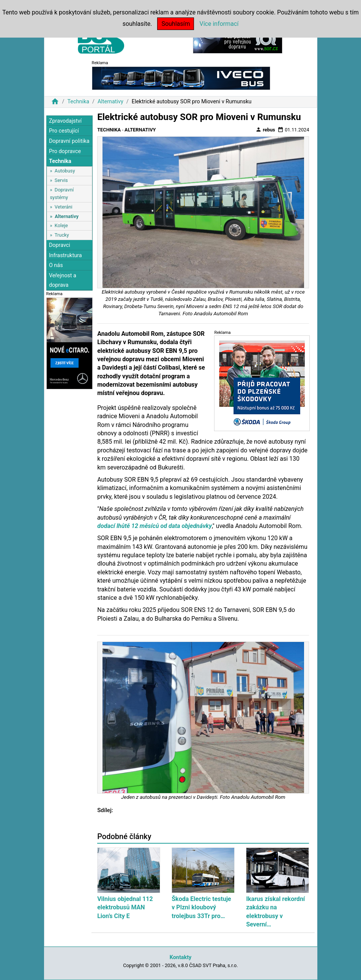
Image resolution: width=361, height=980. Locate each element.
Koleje (61, 225)
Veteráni (64, 207)
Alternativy (110, 102)
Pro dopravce (65, 151)
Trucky (62, 235)
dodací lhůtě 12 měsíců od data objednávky (154, 526)
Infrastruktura (65, 255)
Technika (78, 102)
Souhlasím (176, 24)
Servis (61, 180)
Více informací (219, 24)
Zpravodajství (65, 121)
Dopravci (60, 245)
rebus (265, 130)
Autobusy (65, 171)
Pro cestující (64, 131)
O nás (56, 265)
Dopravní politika (69, 141)
